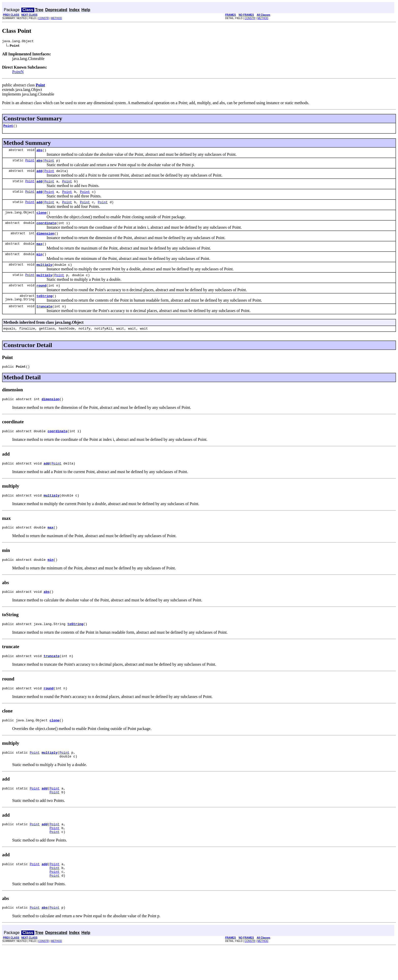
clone (41, 219)
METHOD (56, 18)
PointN (18, 73)
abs (39, 152)
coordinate (46, 230)
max (39, 253)
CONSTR (43, 18)
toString (44, 309)
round (41, 298)
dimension (45, 242)
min (39, 264)
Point (8, 127)
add (39, 175)
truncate (44, 320)
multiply (44, 275)
